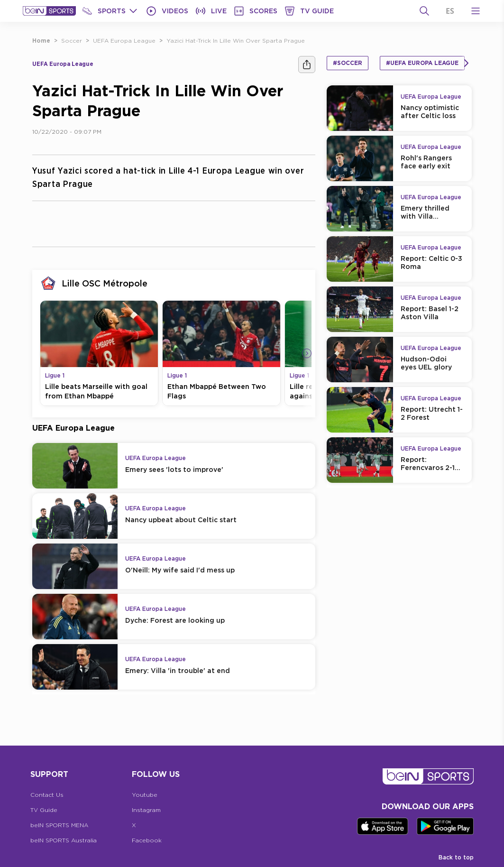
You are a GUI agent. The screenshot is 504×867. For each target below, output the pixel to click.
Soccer (72, 41)
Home (41, 41)
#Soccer (348, 63)
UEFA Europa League (124, 41)
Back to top (456, 857)
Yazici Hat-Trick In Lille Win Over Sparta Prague (236, 41)
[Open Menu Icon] (476, 11)
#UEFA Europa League (422, 63)
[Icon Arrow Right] (307, 353)
